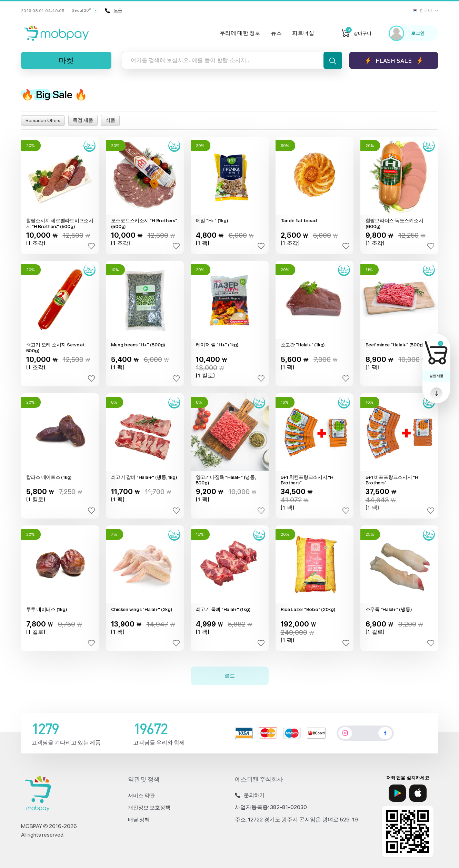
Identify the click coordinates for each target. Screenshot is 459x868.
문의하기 (250, 795)
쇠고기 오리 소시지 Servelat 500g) (56, 348)
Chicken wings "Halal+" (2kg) (142, 609)
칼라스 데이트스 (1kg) (49, 477)
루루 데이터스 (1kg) (47, 609)
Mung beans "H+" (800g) (138, 345)
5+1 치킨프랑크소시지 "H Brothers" (307, 480)
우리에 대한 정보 (240, 33)
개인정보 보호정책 (149, 808)
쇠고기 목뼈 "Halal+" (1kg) (223, 609)
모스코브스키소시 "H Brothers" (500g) (144, 223)
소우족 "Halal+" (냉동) (389, 609)
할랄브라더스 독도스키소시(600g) (395, 223)
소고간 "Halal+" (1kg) (303, 345)
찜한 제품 (436, 376)
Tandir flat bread (299, 220)
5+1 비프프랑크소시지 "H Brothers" (392, 480)
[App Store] (418, 793)
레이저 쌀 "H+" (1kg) (217, 345)
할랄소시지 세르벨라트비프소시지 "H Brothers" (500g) (60, 223)
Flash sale (394, 61)
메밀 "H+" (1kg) (212, 220)
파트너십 (303, 33)
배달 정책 (139, 820)
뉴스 (276, 33)
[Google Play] (397, 793)
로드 (230, 676)
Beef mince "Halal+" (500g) (395, 345)
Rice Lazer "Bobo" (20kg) (308, 609)
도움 (114, 11)
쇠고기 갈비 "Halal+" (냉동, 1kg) (144, 477)
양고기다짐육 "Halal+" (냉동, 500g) (226, 480)
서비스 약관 (141, 796)
